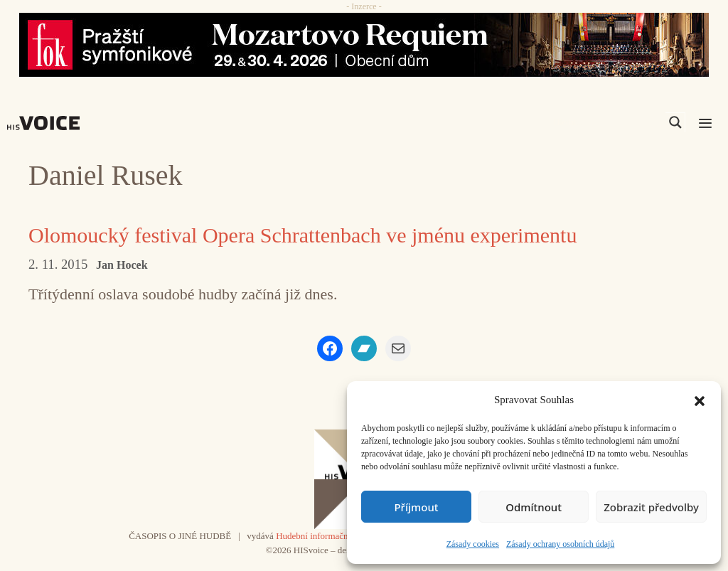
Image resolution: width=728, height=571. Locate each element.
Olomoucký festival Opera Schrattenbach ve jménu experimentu (303, 235)
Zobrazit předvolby (651, 507)
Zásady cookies (473, 544)
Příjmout (416, 507)
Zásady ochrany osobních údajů (560, 544)
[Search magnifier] (675, 122)
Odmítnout (534, 507)
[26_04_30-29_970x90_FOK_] (364, 45)
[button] (700, 400)
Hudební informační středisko (331, 536)
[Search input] (608, 122)
